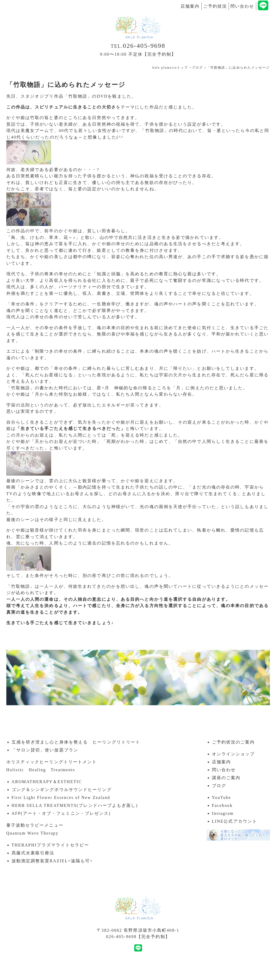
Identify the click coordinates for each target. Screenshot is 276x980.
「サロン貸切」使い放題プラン (45, 750)
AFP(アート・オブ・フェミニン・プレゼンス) (61, 813)
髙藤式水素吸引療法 (33, 853)
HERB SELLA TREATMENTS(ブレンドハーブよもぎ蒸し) (75, 805)
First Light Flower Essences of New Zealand (61, 797)
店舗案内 (190, 6)
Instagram (223, 813)
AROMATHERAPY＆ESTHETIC (47, 782)
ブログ (219, 786)
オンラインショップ (233, 754)
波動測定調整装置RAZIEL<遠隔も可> (52, 861)
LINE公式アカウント (235, 821)
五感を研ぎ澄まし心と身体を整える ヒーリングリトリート (76, 742)
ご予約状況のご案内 (233, 742)
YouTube (222, 797)
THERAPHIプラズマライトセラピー (50, 845)
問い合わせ (242, 6)
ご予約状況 (215, 6)
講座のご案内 (226, 778)
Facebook (222, 805)
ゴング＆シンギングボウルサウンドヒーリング (62, 790)
